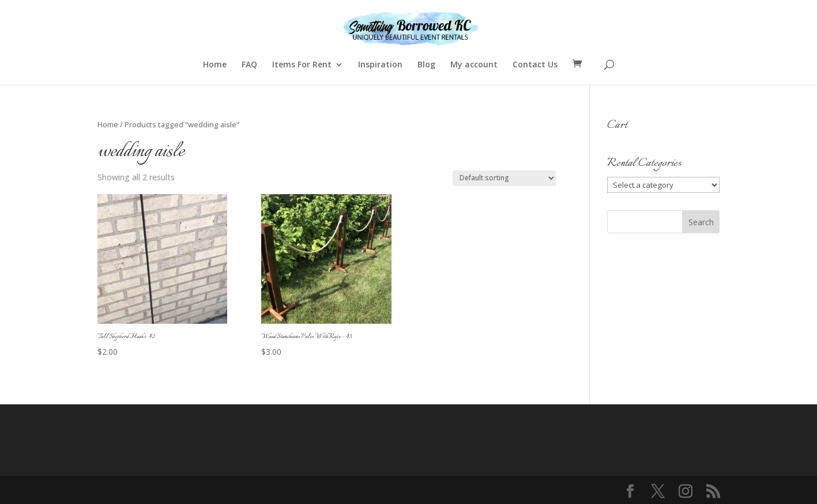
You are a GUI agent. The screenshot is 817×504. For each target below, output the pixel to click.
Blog (426, 65)
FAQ (249, 65)
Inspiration (380, 65)
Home (215, 65)
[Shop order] (504, 178)
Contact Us (535, 65)
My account (474, 65)
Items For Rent (302, 65)
